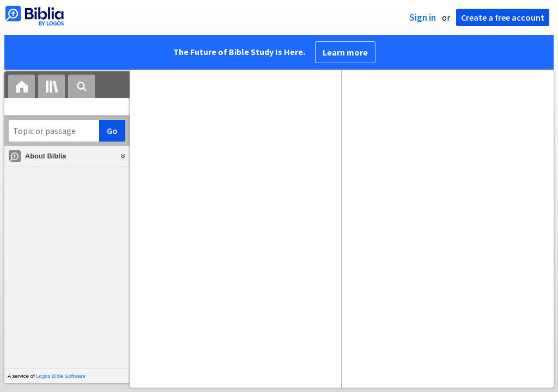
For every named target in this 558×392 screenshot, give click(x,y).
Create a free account (503, 17)
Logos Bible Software (61, 376)
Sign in (423, 17)
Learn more (345, 52)
